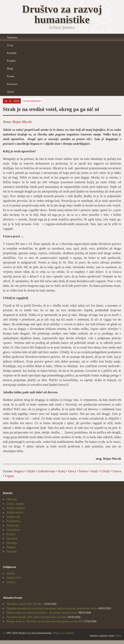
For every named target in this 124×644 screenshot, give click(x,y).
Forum (11, 76)
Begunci (19, 471)
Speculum (12, 539)
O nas (10, 45)
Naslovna (12, 38)
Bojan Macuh (22, 122)
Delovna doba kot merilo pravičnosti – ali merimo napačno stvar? (42, 613)
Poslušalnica (13, 521)
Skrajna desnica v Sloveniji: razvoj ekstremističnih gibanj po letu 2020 (45, 621)
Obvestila (12, 499)
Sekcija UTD (14, 578)
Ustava (117, 471)
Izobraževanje (47, 471)
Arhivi (11, 92)
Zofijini (11, 573)
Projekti (11, 61)
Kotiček (11, 534)
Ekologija (12, 543)
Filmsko (11, 547)
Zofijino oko (13, 517)
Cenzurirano (32, 101)
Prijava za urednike (64, 633)
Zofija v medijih (15, 504)
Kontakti (12, 53)
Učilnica (11, 582)
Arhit (118, 636)
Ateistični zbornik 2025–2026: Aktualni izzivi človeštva (37, 617)
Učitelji (105, 471)
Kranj (62, 471)
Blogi (10, 69)
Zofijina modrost (16, 508)
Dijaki (31, 471)
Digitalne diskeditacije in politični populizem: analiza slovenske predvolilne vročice (52, 608)
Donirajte (12, 552)
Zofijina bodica (15, 513)
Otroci (72, 471)
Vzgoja (9, 476)
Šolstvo (83, 471)
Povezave (12, 84)
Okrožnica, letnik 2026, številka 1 (25, 604)
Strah (94, 471)
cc (4, 633)
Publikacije (13, 526)
